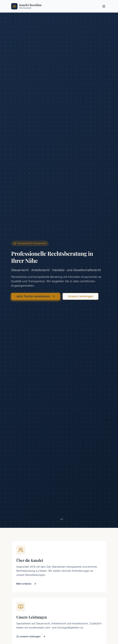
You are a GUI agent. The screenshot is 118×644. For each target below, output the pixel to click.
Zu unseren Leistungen (31, 636)
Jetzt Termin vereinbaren (36, 296)
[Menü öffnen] (104, 6)
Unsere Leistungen (81, 296)
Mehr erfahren (26, 584)
